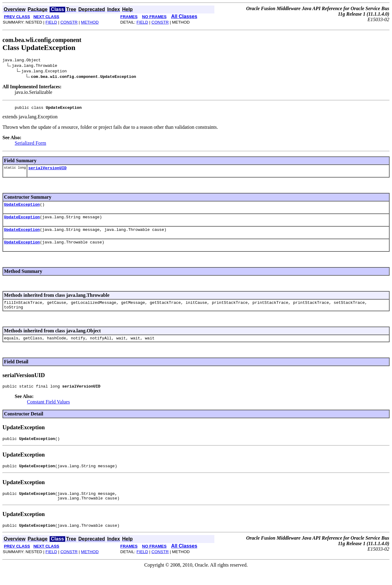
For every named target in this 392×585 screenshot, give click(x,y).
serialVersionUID (47, 170)
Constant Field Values (48, 412)
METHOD (90, 22)
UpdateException (22, 208)
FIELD (51, 22)
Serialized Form (30, 145)
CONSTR (69, 22)
